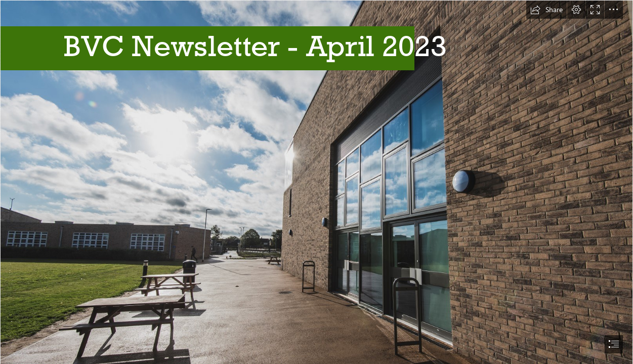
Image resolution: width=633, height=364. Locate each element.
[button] (546, 10)
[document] (316, 182)
